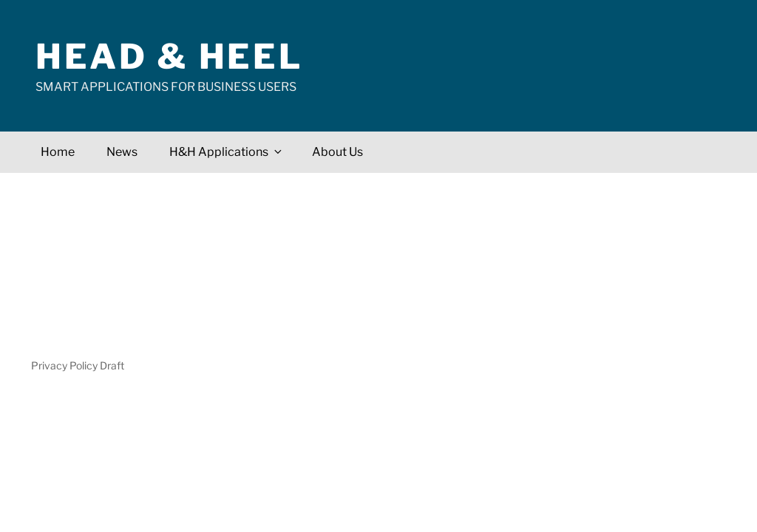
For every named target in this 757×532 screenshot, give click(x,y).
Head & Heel (169, 57)
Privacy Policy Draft (78, 365)
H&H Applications (227, 152)
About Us (337, 152)
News (122, 152)
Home (58, 152)
